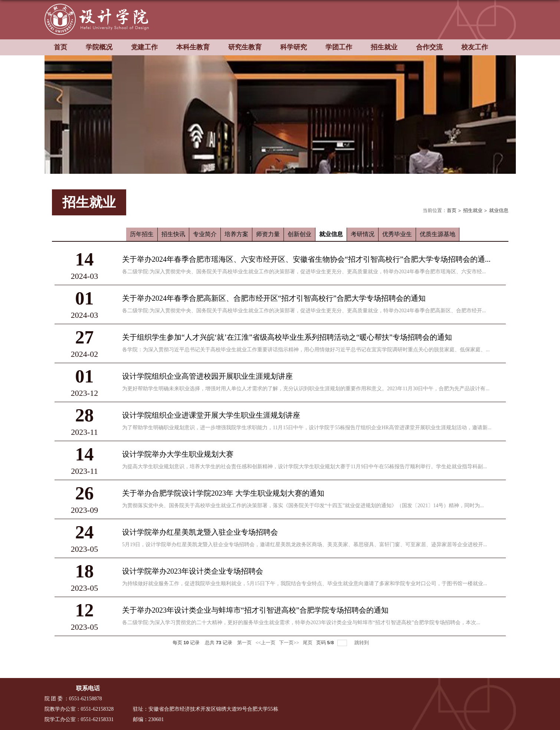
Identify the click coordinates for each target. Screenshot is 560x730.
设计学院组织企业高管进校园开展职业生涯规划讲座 (207, 376)
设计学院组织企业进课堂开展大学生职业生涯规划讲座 (211, 415)
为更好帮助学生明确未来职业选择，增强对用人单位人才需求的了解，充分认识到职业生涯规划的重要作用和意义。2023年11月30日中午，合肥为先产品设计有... (306, 389)
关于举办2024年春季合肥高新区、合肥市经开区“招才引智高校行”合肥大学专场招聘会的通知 (274, 298)
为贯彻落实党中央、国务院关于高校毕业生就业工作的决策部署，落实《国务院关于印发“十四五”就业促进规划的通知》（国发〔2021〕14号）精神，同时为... (303, 506)
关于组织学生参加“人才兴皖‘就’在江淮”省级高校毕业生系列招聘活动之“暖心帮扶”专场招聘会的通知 (287, 337)
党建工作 (144, 47)
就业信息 (499, 210)
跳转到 (362, 643)
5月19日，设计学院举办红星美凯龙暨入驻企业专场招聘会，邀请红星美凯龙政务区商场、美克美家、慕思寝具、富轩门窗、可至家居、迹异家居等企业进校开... (305, 545)
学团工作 (339, 47)
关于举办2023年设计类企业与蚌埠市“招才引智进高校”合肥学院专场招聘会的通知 (255, 610)
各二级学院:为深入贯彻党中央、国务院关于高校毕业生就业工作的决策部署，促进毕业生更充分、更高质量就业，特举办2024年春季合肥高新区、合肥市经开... (304, 311)
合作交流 (429, 47)
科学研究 (294, 47)
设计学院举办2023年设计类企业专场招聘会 (193, 571)
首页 (60, 47)
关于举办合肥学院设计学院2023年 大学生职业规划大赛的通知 (223, 493)
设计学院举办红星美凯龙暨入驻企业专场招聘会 (200, 532)
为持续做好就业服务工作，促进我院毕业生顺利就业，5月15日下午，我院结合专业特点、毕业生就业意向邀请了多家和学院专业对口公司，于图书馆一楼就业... (305, 584)
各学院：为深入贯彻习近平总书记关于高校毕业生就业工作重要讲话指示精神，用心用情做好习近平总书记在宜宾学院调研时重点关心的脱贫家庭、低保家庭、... (306, 350)
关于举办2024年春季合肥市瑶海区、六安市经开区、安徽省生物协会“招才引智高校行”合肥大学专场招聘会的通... (306, 259)
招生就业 (384, 47)
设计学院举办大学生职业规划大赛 (178, 454)
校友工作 (475, 47)
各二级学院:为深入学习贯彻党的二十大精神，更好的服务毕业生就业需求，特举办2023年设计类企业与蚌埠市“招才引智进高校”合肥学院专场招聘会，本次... (301, 623)
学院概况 (99, 47)
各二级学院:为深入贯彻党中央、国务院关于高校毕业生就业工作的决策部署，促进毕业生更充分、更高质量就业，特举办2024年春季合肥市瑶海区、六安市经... (304, 272)
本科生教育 (193, 47)
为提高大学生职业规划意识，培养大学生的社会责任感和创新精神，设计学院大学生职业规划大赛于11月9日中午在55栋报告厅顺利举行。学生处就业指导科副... (304, 467)
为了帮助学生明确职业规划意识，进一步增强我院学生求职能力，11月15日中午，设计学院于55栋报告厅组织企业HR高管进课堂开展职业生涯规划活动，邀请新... (307, 428)
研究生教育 (245, 47)
